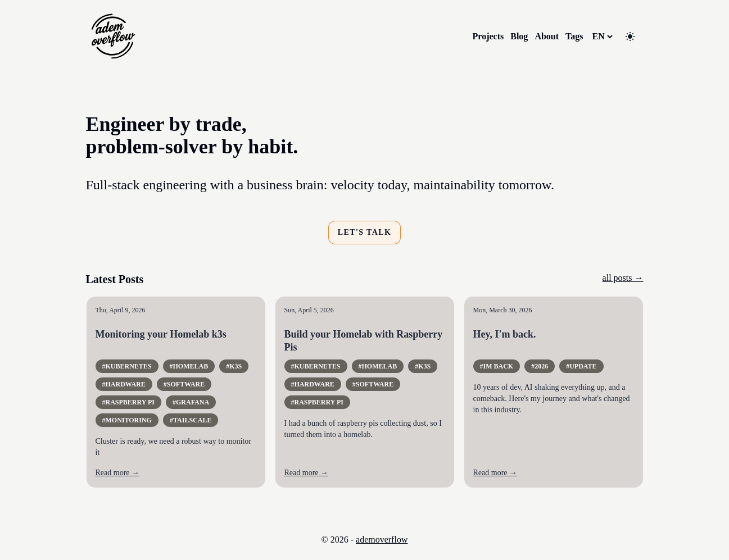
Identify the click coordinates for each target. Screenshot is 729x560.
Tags (574, 36)
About (547, 36)
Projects (488, 36)
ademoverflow (382, 539)
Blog (519, 36)
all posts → (623, 278)
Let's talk (365, 232)
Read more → (118, 473)
